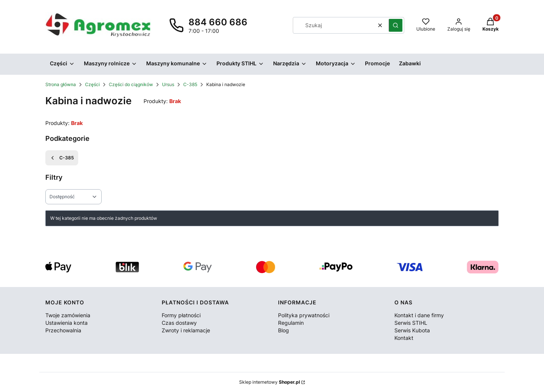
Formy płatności (181, 315)
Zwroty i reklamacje (186, 330)
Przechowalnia (63, 330)
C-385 (190, 84)
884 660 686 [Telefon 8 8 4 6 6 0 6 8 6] (218, 22)
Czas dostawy (179, 323)
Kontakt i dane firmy (419, 315)
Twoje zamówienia (68, 315)
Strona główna (61, 84)
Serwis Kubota (412, 330)
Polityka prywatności (304, 315)
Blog (284, 330)
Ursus (168, 84)
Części (92, 84)
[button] (396, 25)
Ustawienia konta (66, 323)
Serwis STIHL (411, 323)
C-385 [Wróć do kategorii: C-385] (62, 158)
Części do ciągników (131, 84)
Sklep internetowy (270, 382)
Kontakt (404, 338)
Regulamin (291, 323)
